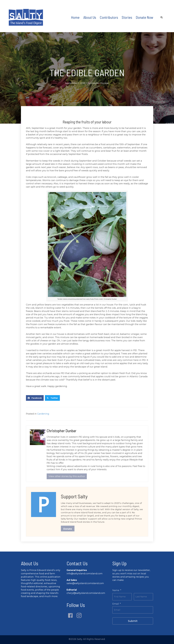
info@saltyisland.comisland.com (85, 575)
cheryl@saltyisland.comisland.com (86, 594)
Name (117, 591)
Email (117, 604)
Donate (68, 530)
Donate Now (145, 17)
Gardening (43, 414)
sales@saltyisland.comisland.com (85, 584)
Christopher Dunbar (98, 83)
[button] (70, 617)
